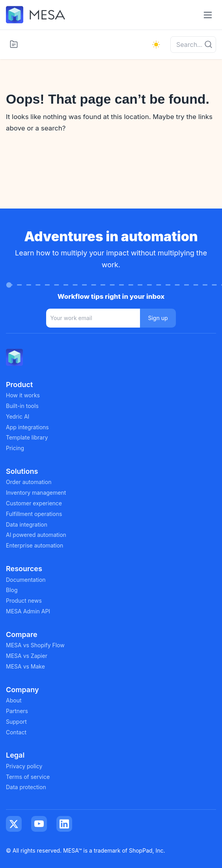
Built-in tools (22, 406)
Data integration (27, 524)
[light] (156, 45)
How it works (23, 395)
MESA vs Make (25, 666)
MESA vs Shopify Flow (35, 645)
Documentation (26, 580)
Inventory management (36, 493)
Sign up (158, 318)
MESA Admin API (28, 611)
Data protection (26, 787)
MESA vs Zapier (27, 656)
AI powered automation (36, 535)
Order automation (29, 482)
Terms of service (28, 777)
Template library (27, 437)
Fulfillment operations (34, 514)
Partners (17, 711)
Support (16, 722)
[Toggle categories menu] (14, 44)
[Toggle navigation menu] (208, 15)
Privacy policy (24, 766)
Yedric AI (18, 416)
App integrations (27, 427)
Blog (12, 590)
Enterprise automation (35, 545)
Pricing (15, 448)
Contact (16, 732)
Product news (24, 601)
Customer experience (34, 503)
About (14, 700)
